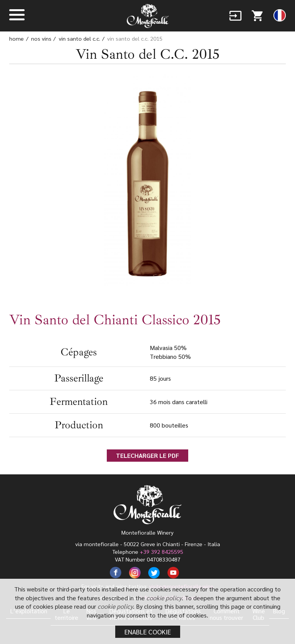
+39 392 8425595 (162, 552)
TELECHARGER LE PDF (147, 455)
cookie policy (164, 598)
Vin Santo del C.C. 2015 (135, 38)
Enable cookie (148, 632)
